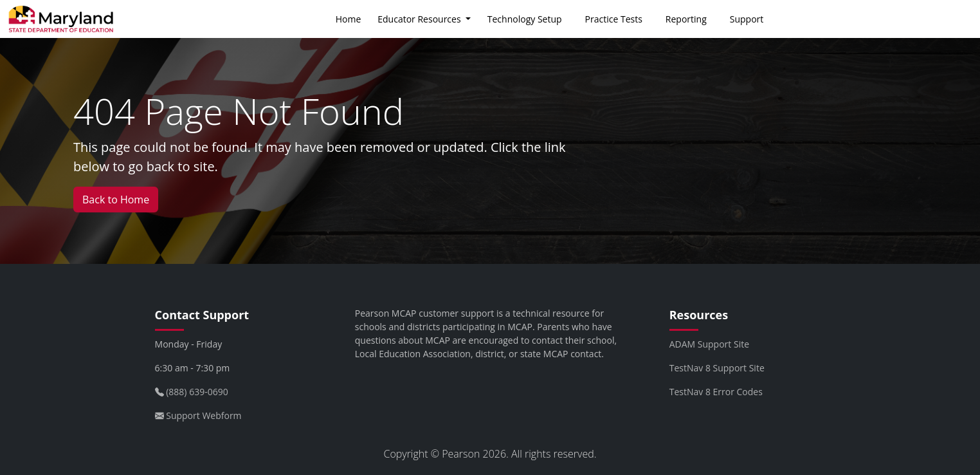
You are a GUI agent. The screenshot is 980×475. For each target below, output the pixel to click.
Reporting (686, 19)
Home (349, 19)
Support (747, 19)
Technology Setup (525, 19)
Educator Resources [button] (420, 19)
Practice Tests (614, 19)
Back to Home (116, 200)
